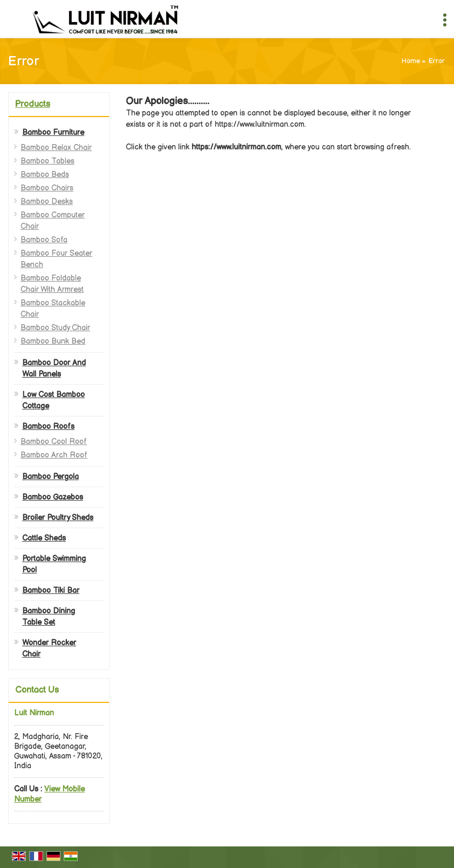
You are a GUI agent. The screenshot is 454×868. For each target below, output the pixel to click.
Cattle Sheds (44, 538)
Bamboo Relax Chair (56, 148)
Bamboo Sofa (44, 240)
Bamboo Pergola (50, 477)
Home (411, 61)
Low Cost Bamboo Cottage (53, 400)
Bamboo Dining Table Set (49, 617)
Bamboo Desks (47, 201)
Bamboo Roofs (48, 426)
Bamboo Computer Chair (53, 221)
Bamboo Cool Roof (54, 442)
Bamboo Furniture (53, 132)
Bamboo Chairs (47, 188)
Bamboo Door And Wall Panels (54, 368)
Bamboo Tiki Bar (51, 590)
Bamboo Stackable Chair (53, 309)
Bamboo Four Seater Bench (56, 259)
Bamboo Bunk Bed (53, 341)
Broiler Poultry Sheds (58, 518)
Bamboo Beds (45, 175)
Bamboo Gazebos (53, 497)
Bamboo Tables (48, 161)
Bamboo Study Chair (55, 328)
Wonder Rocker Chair (49, 648)
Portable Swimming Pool (54, 564)
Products (33, 104)
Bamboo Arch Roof (54, 455)
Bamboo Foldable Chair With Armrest (52, 284)
